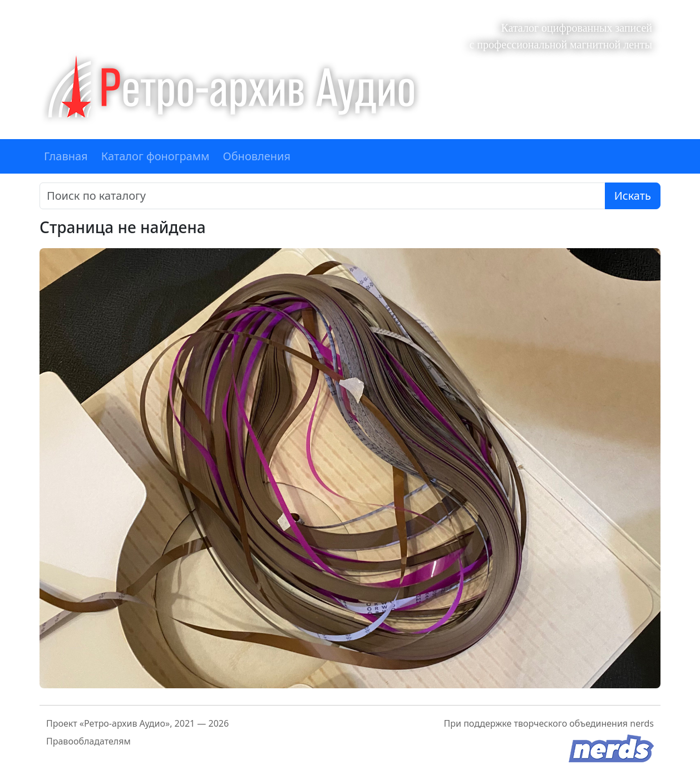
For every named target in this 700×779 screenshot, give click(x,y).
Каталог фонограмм (156, 156)
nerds (642, 723)
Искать (633, 196)
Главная (66, 156)
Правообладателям (88, 741)
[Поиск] (322, 196)
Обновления (257, 156)
